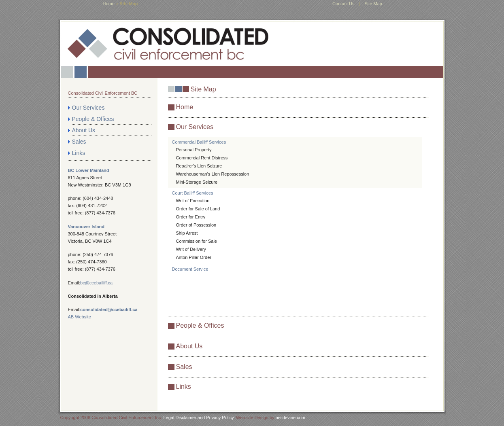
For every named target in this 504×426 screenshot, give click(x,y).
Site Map (373, 4)
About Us (84, 130)
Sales (79, 142)
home (109, 4)
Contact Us (343, 4)
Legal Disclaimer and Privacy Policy (198, 418)
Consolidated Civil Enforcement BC (103, 93)
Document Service (190, 269)
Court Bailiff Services (193, 193)
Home (185, 107)
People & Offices (93, 119)
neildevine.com (290, 418)
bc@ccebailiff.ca (96, 283)
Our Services (88, 108)
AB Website (80, 317)
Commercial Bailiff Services (199, 142)
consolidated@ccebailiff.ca (109, 309)
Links (79, 153)
